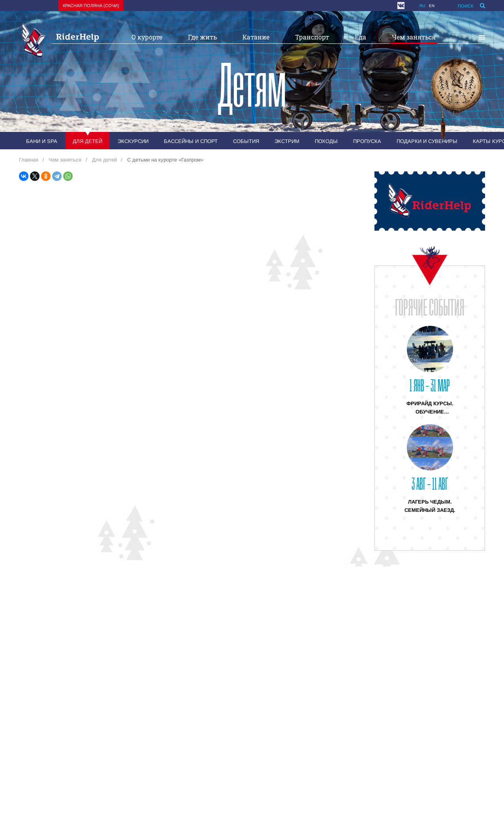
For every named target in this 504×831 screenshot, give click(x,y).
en (432, 6)
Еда (360, 37)
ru (422, 6)
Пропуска (367, 141)
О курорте (147, 37)
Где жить (202, 37)
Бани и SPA (42, 141)
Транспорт (312, 37)
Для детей (87, 141)
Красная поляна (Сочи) (91, 6)
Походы (326, 141)
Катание (256, 37)
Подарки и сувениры (427, 141)
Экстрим (287, 141)
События (246, 141)
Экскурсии (133, 141)
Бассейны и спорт (191, 141)
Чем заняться (414, 37)
